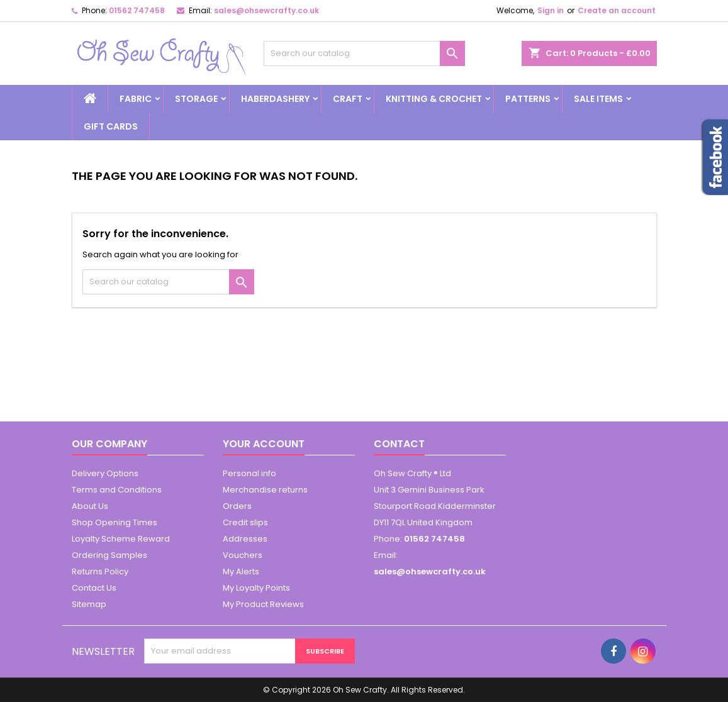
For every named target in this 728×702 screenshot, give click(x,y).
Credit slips (245, 522)
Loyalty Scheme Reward (121, 539)
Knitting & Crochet (434, 99)
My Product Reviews (263, 604)
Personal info (249, 473)
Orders (237, 506)
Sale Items (598, 99)
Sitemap (89, 604)
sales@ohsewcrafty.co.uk (266, 10)
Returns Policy (100, 571)
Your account (264, 444)
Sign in (551, 10)
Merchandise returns (265, 490)
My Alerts (241, 571)
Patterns (528, 99)
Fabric (136, 99)
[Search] (364, 53)
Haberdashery (275, 99)
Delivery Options (105, 473)
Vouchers (243, 555)
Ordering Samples (109, 555)
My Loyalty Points (256, 588)
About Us (90, 506)
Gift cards (111, 126)
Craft (348, 99)
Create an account (617, 10)
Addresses (245, 539)
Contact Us (94, 588)
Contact (399, 444)
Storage (196, 99)
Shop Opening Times (115, 522)
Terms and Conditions (117, 490)
